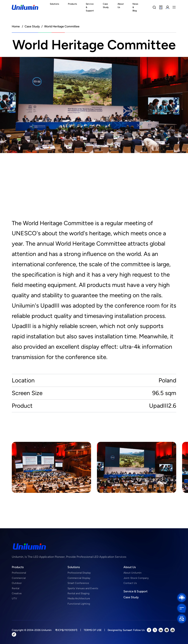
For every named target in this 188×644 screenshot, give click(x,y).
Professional (19, 573)
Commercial (19, 578)
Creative (17, 593)
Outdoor (17, 583)
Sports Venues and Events (83, 588)
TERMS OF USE (93, 630)
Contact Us (130, 583)
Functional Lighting (79, 604)
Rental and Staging (78, 593)
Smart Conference (78, 583)
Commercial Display (79, 578)
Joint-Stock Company (136, 578)
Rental (16, 588)
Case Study (32, 26)
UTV (14, 598)
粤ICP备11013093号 (66, 630)
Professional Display (79, 573)
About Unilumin (132, 573)
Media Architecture (79, 598)
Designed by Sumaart (120, 630)
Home (16, 26)
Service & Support (135, 591)
